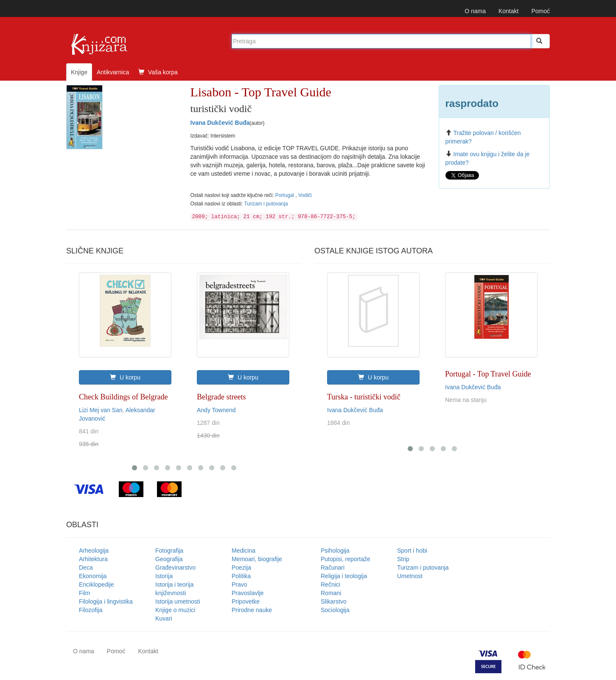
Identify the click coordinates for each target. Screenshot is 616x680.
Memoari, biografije (257, 559)
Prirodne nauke (252, 610)
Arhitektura (93, 559)
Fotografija (169, 551)
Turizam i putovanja (266, 204)
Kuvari (164, 618)
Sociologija (335, 610)
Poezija (241, 568)
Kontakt (508, 11)
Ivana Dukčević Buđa (220, 123)
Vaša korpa (158, 72)
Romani (331, 593)
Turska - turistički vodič (364, 397)
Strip (403, 559)
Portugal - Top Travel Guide (488, 374)
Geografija (169, 559)
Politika (241, 576)
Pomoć (540, 11)
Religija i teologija (344, 576)
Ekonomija (93, 576)
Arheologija (94, 551)
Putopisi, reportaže (346, 559)
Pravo (239, 584)
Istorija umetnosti (178, 601)
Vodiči (305, 195)
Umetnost (410, 576)
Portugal (286, 195)
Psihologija (335, 551)
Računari (333, 568)
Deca (86, 568)
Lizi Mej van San (101, 410)
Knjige (79, 72)
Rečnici (330, 584)
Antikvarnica (113, 72)
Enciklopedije (97, 584)
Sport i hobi (412, 551)
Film (84, 593)
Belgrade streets (221, 397)
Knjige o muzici (175, 610)
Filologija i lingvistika (106, 601)
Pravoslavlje (248, 593)
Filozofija (91, 610)
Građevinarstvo (175, 568)
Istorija (164, 576)
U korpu (125, 377)
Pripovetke (246, 601)
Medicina (244, 551)
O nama (475, 11)
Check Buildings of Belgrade (123, 397)
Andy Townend (216, 410)
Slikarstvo (334, 601)
